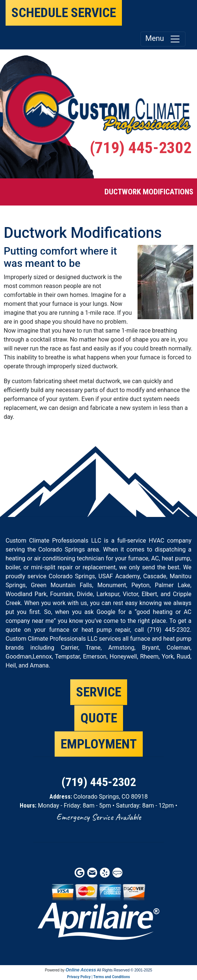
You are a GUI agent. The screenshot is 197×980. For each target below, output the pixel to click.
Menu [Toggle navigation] (163, 39)
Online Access (81, 970)
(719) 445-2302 (141, 148)
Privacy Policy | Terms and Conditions (98, 977)
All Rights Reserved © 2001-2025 (125, 970)
